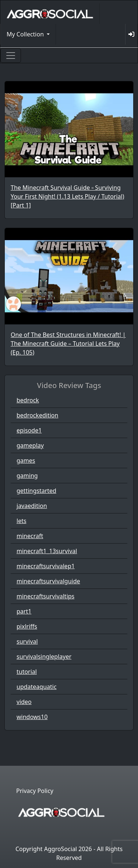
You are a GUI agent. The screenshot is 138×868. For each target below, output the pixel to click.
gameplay (30, 445)
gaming (27, 476)
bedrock (28, 400)
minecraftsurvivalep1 (46, 566)
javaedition (32, 506)
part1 (24, 611)
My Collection (26, 34)
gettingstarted (36, 491)
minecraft (30, 536)
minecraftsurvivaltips (45, 596)
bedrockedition (37, 415)
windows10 (32, 717)
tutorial (27, 672)
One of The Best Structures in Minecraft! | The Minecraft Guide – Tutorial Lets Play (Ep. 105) (68, 344)
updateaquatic (37, 687)
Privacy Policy (35, 791)
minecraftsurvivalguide (48, 581)
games (26, 460)
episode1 (29, 430)
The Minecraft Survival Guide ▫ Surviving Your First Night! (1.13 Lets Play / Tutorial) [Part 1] (68, 196)
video (24, 702)
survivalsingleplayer (44, 657)
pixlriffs (27, 626)
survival (27, 641)
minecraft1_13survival (47, 551)
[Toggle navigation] (11, 56)
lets (22, 521)
